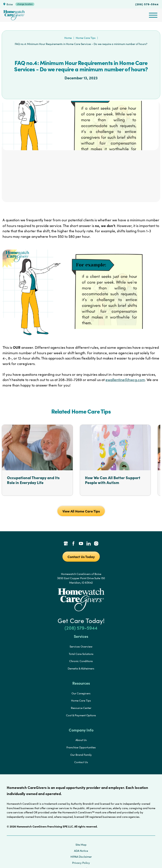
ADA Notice (81, 851)
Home (68, 38)
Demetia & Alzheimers (81, 668)
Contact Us (81, 762)
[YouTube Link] (81, 544)
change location (25, 4)
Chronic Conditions (81, 661)
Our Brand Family (81, 755)
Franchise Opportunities (81, 747)
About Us (81, 740)
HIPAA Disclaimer (81, 857)
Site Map (81, 845)
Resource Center (81, 708)
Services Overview (81, 646)
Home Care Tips (86, 38)
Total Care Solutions (81, 654)
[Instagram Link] (96, 544)
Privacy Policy (81, 863)
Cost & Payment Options (81, 715)
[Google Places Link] (66, 544)
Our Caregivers (81, 693)
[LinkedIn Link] (89, 544)
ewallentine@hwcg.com (125, 380)
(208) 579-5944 (147, 4)
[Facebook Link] (73, 544)
